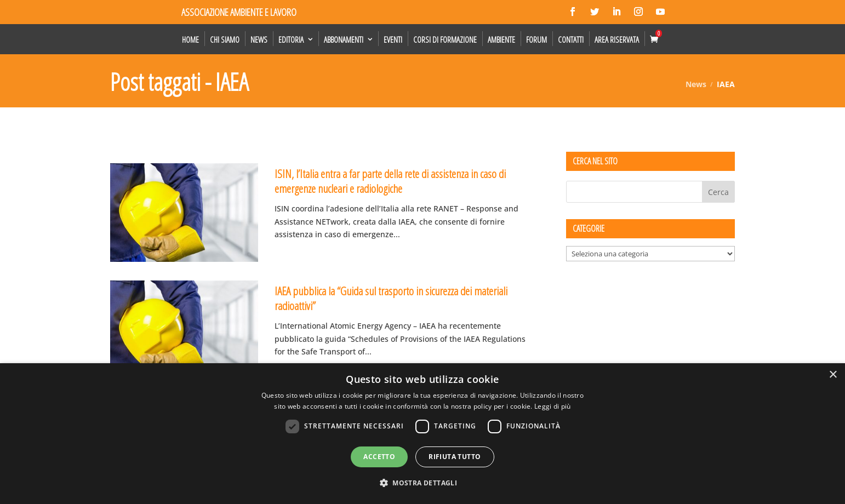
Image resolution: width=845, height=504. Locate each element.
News (259, 39)
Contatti (571, 39)
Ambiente (501, 39)
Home (190, 39)
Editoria (291, 39)
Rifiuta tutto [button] (455, 457)
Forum (536, 39)
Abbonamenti (344, 39)
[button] (423, 483)
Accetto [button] (379, 457)
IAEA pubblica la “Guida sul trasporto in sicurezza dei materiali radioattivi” (391, 298)
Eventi (393, 39)
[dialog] (423, 434)
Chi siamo (225, 39)
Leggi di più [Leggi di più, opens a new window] (553, 406)
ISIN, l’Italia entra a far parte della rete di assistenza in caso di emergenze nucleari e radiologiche (390, 181)
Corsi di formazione (445, 39)
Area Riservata (617, 39)
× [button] (833, 375)
